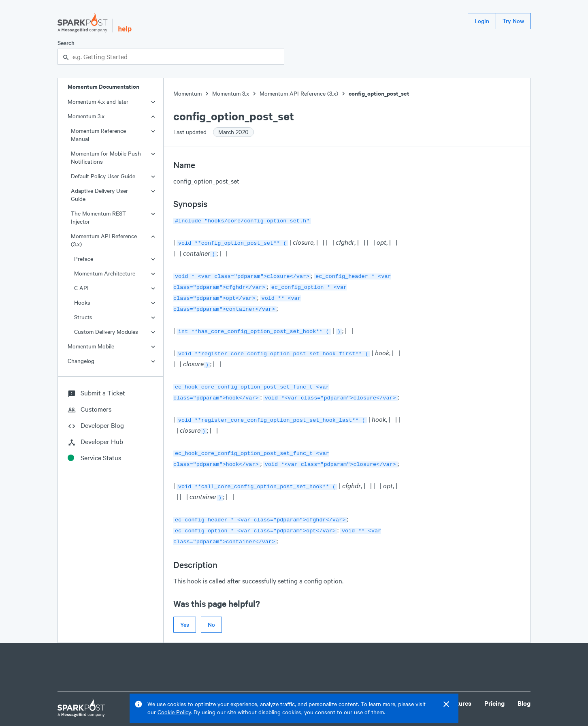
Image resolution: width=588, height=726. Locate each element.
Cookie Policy (174, 712)
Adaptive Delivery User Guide (99, 195)
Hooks (82, 302)
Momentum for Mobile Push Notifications (106, 157)
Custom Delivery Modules (106, 332)
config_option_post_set (379, 93)
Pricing (494, 686)
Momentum (187, 93)
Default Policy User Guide (103, 176)
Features (459, 686)
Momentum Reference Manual (98, 135)
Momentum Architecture (105, 273)
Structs (83, 317)
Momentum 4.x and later (98, 101)
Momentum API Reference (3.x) (104, 240)
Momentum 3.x (86, 116)
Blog (524, 686)
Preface (84, 259)
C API (81, 288)
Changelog (81, 361)
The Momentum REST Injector (98, 217)
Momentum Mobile (91, 346)
